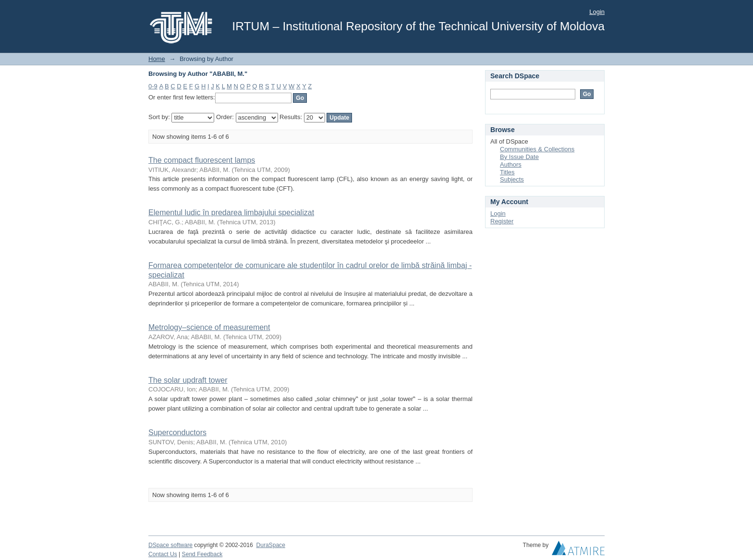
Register (502, 221)
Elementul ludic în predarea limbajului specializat (231, 213)
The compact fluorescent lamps (202, 160)
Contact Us (163, 554)
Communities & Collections (537, 149)
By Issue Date (519, 157)
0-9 (153, 86)
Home (157, 59)
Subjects (512, 179)
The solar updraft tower (188, 380)
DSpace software (170, 545)
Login (597, 12)
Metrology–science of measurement (209, 327)
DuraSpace (270, 545)
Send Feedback (202, 554)
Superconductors (177, 432)
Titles (507, 172)
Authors (511, 164)
